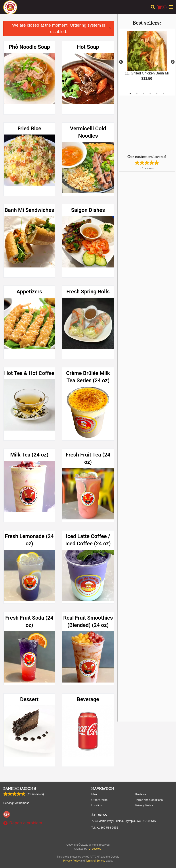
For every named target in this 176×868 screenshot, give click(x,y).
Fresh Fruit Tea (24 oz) (88, 458)
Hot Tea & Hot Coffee (29, 373)
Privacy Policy (144, 805)
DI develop (95, 849)
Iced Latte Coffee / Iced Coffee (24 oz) (88, 540)
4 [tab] (150, 93)
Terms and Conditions (149, 800)
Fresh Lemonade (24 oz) (29, 540)
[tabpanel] (147, 59)
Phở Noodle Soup (29, 47)
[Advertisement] (146, 126)
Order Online (99, 800)
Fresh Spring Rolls (88, 292)
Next (173, 62)
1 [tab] (130, 93)
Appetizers (29, 292)
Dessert (29, 699)
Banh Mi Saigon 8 (20, 789)
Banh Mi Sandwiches (29, 210)
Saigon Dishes (88, 210)
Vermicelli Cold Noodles (88, 132)
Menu (95, 794)
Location (97, 805)
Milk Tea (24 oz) (29, 455)
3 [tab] (143, 93)
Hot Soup (88, 47)
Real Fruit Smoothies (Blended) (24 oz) (88, 622)
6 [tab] (163, 93)
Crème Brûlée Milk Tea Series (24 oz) (88, 377)
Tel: (105, 828)
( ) (162, 7)
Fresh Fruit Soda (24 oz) (29, 622)
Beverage (88, 699)
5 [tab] (157, 93)
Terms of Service (95, 861)
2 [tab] (137, 93)
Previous (121, 62)
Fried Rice (29, 129)
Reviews (141, 794)
